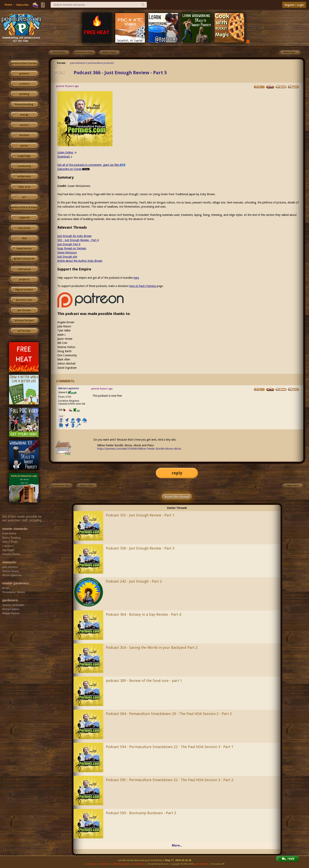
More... (177, 845)
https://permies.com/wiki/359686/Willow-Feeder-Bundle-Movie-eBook (139, 449)
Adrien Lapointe (69, 388)
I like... (62, 416)
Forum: (61, 63)
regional (24, 218)
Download (65, 157)
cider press (24, 269)
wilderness (24, 176)
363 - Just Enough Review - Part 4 (78, 240)
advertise (104, 864)
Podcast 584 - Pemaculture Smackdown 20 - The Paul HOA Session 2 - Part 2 (169, 714)
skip (24, 238)
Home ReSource (67, 253)
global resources (24, 259)
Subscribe (22, 5)
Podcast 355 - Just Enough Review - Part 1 (140, 515)
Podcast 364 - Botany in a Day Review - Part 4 (143, 614)
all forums (24, 331)
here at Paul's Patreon (143, 286)
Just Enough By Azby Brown (74, 236)
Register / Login (294, 5)
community (24, 166)
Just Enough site (67, 257)
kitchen (24, 135)
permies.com (24, 300)
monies (24, 125)
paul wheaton (202, 864)
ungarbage (24, 156)
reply (177, 473)
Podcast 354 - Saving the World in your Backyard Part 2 (152, 648)
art (24, 197)
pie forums (24, 310)
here (136, 278)
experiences (24, 249)
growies (24, 74)
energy (24, 115)
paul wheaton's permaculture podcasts (92, 63)
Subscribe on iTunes (74, 169)
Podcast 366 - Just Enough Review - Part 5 (120, 73)
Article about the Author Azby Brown (80, 261)
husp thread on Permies (72, 248)
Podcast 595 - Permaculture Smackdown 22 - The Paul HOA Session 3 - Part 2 (170, 780)
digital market (24, 290)
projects (24, 279)
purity (24, 146)
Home (8, 5)
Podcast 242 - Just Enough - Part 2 (134, 581)
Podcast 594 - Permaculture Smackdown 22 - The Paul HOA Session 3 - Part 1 (170, 747)
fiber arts (24, 187)
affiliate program (121, 864)
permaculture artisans (24, 207)
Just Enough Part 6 (69, 244)
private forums (24, 321)
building (24, 94)
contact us (91, 864)
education (24, 228)
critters (24, 84)
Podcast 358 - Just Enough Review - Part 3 (140, 548)
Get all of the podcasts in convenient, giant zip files (91, 165)
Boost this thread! (177, 497)
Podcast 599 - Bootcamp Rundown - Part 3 (141, 813)
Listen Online (67, 152)
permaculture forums (24, 63)
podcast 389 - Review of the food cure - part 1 (144, 681)
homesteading (24, 105)
